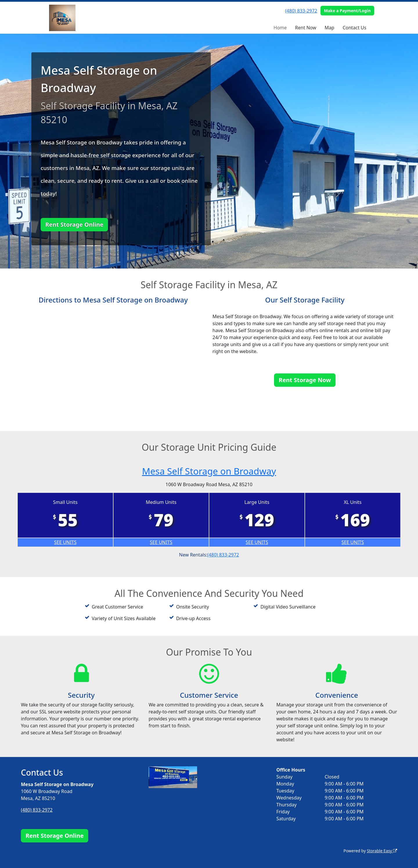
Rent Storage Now (305, 380)
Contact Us (354, 28)
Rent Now (306, 28)
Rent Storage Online (74, 224)
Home (280, 28)
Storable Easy (382, 851)
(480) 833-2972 (301, 11)
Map (329, 28)
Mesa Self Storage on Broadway (209, 471)
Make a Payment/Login (347, 11)
